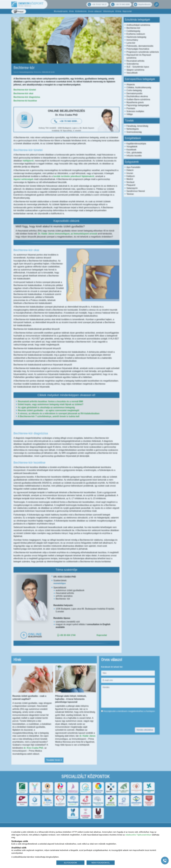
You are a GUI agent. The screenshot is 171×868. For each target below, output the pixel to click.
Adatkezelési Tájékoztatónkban (138, 835)
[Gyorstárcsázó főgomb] (165, 861)
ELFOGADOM (70, 862)
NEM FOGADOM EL (101, 862)
